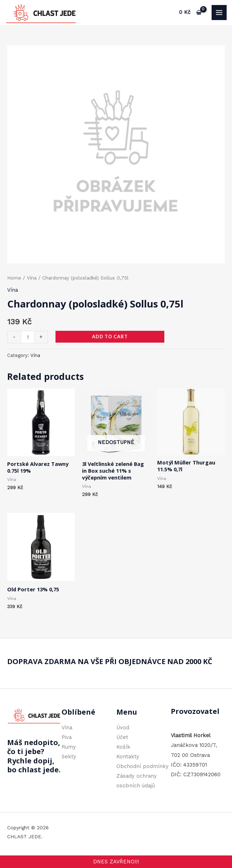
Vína (32, 278)
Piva (67, 737)
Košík (123, 747)
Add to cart (110, 337)
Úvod (123, 728)
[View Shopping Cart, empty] (190, 12)
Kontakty (128, 757)
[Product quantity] (28, 337)
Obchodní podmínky (142, 766)
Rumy (69, 747)
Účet (122, 737)
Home (14, 278)
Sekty (69, 757)
